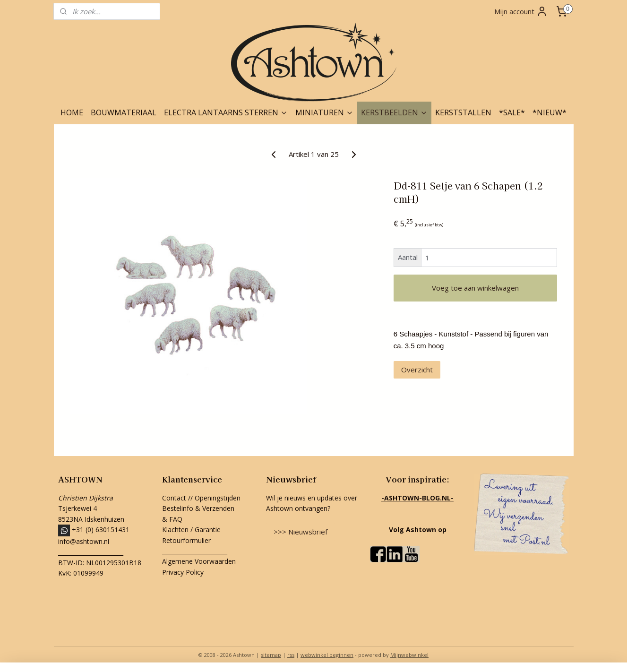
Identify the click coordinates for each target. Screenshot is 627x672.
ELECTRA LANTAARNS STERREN (226, 112)
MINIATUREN (324, 112)
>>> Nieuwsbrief (301, 532)
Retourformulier (187, 540)
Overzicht (417, 370)
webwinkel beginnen (327, 655)
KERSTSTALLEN (463, 112)
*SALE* (512, 112)
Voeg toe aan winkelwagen (475, 288)
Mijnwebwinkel (409, 655)
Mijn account (521, 11)
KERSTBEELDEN (394, 112)
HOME (72, 112)
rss (291, 655)
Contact (174, 498)
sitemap (271, 655)
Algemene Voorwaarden (199, 561)
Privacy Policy (183, 572)
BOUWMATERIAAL (124, 112)
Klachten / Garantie (191, 530)
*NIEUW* (550, 112)
